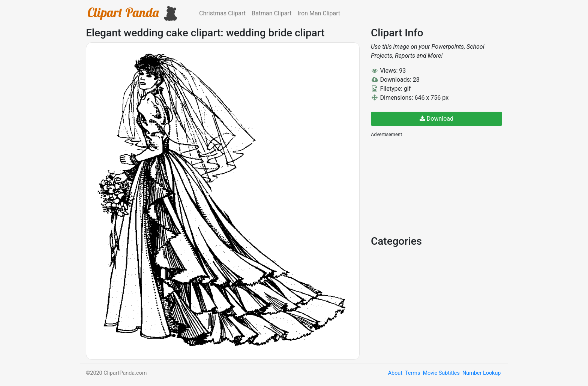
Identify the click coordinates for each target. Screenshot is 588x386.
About (395, 373)
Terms (412, 373)
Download (436, 119)
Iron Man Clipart (319, 13)
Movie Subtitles (441, 373)
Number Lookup (481, 373)
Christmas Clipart (222, 13)
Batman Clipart (271, 13)
